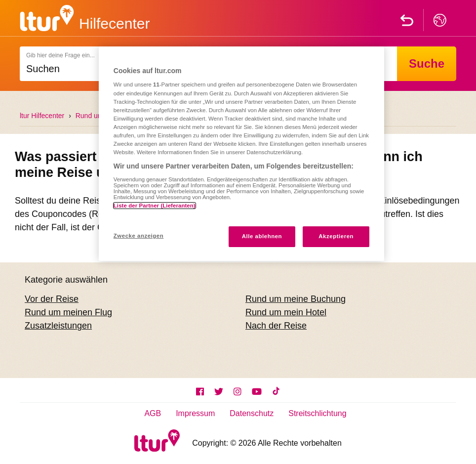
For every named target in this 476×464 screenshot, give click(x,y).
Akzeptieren (336, 236)
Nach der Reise (276, 326)
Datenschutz (252, 413)
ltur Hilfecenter (42, 116)
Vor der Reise (52, 299)
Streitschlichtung (317, 413)
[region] (241, 154)
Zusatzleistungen (58, 326)
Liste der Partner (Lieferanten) (155, 206)
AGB (153, 413)
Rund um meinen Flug (68, 312)
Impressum (195, 413)
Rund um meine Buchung (296, 299)
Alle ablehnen (262, 236)
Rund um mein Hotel (286, 312)
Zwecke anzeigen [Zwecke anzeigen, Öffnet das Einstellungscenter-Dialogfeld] (139, 236)
